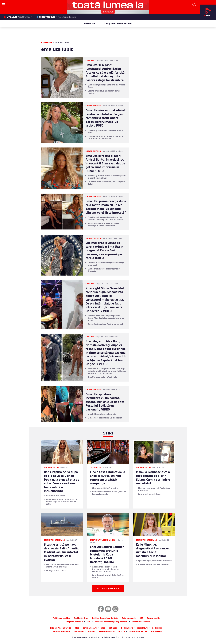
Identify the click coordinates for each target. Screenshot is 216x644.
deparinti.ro (142, 628)
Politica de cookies (61, 618)
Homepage (47, 43)
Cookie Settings (81, 618)
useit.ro (92, 632)
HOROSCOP (89, 24)
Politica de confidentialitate (105, 618)
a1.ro (77, 628)
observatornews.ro (62, 632)
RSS (141, 618)
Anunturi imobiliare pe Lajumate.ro (111, 622)
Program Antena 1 (74, 622)
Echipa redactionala (141, 622)
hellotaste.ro (127, 628)
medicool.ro (157, 628)
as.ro (103, 628)
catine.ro (113, 628)
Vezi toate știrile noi (108, 589)
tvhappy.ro (79, 632)
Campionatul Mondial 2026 (118, 24)
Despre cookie (153, 618)
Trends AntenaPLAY (138, 632)
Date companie (129, 618)
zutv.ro (121, 632)
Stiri (89, 622)
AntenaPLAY (157, 632)
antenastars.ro (90, 628)
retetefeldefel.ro (107, 632)
